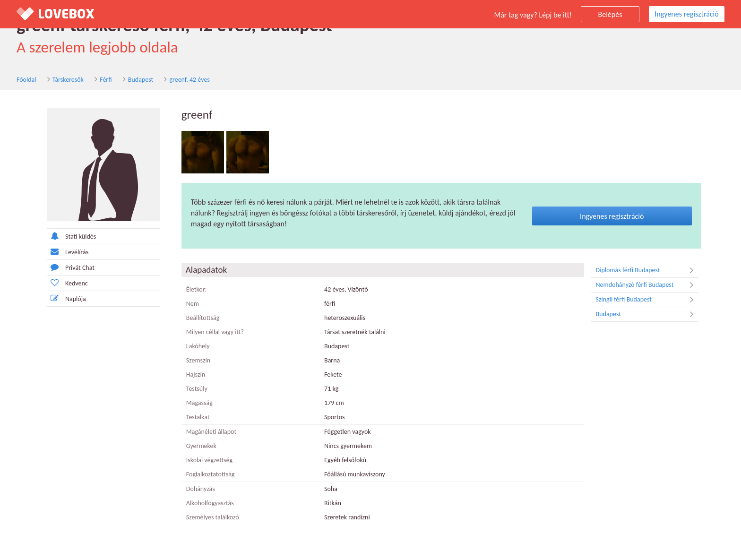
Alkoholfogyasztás (210, 503)
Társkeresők (68, 80)
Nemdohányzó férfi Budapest (647, 285)
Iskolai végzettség (209, 460)
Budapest (141, 80)
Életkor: (197, 289)
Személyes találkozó (213, 517)
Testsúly (197, 389)
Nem (193, 304)
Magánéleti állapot (211, 432)
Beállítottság (203, 318)
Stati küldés (71, 236)
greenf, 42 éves (189, 80)
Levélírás (68, 252)
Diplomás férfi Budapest (647, 270)
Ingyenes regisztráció (686, 14)
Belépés (610, 14)
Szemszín (198, 360)
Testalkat (198, 417)
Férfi (106, 80)
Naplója (66, 298)
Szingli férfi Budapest (647, 300)
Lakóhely (198, 346)
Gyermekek (201, 446)
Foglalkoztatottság (211, 474)
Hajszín (196, 375)
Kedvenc (67, 283)
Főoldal (26, 80)
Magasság (199, 403)
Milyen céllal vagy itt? (215, 332)
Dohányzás (201, 489)
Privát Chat (71, 267)
